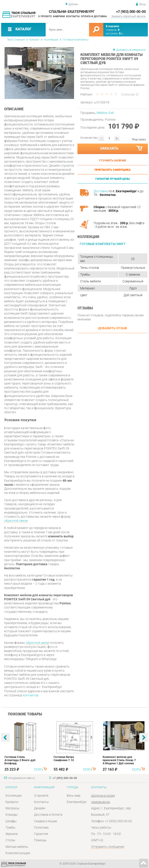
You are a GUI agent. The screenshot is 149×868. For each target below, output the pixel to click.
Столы (10, 840)
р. (121, 34)
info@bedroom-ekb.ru (21, 778)
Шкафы (11, 821)
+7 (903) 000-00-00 (131, 12)
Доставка (101, 191)
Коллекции (51, 40)
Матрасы (12, 808)
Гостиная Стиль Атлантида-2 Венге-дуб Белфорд (20, 760)
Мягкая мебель (17, 847)
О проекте (45, 16)
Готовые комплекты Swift (103, 244)
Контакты (73, 16)
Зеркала (12, 834)
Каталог (34, 40)
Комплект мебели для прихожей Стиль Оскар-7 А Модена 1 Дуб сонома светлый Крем (119, 762)
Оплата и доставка (94, 16)
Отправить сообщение (108, 847)
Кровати (12, 802)
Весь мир (74, 796)
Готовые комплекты (76, 40)
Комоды (12, 815)
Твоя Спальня (16, 40)
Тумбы (10, 827)
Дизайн (40, 808)
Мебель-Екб (105, 113)
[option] (39, 73)
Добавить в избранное (131, 50)
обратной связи (16, 521)
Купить (39, 769)
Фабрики (59, 16)
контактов (31, 695)
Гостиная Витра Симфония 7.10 (64, 759)
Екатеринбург (77, 802)
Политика (41, 827)
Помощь (40, 840)
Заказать (121, 149)
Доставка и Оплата (48, 815)
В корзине (112, 26)
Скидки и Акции (46, 821)
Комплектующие (18, 853)
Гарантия (41, 834)
